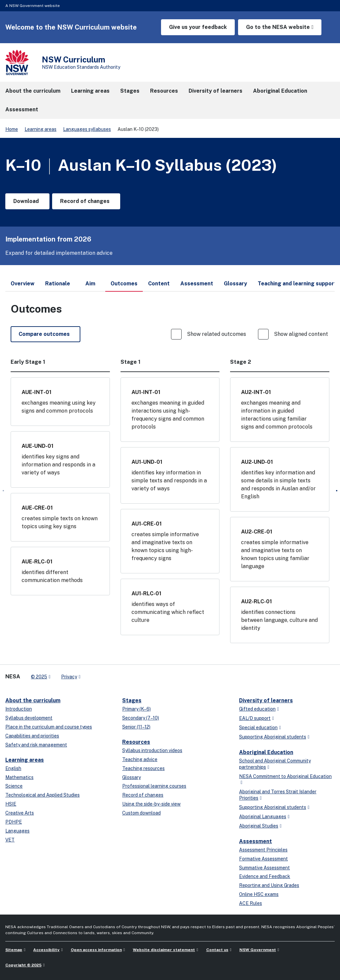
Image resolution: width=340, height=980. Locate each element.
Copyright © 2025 (23, 965)
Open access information (96, 950)
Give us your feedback (198, 27)
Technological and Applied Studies (42, 795)
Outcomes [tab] (124, 286)
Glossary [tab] (235, 284)
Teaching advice (140, 759)
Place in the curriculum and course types (49, 727)
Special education (258, 728)
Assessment (255, 841)
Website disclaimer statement (164, 950)
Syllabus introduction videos (152, 750)
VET (10, 840)
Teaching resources (143, 768)
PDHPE (14, 822)
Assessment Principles (263, 850)
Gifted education (257, 709)
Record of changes (143, 795)
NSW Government (258, 950)
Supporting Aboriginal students (273, 737)
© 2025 (39, 677)
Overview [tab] (23, 284)
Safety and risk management (36, 745)
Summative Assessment (264, 868)
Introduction (19, 709)
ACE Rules (251, 903)
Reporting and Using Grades (269, 885)
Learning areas (41, 129)
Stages (132, 700)
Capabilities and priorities (32, 736)
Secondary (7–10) (141, 718)
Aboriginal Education (266, 752)
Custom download (141, 813)
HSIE (11, 804)
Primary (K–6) (136, 709)
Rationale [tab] (58, 284)
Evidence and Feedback (265, 876)
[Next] (337, 491)
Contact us (217, 950)
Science (14, 786)
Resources (136, 742)
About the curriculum (33, 700)
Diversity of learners (266, 700)
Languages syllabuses (87, 129)
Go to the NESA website (278, 27)
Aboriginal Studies (259, 826)
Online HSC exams (259, 894)
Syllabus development (29, 718)
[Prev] (3, 491)
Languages (17, 831)
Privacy (69, 677)
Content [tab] (159, 284)
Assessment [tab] (197, 284)
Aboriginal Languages (263, 817)
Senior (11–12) (136, 727)
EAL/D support (255, 718)
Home (12, 129)
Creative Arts (20, 813)
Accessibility (46, 950)
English (13, 768)
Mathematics (19, 777)
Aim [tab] (90, 284)
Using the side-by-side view (151, 804)
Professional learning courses (154, 786)
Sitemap (14, 950)
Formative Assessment (263, 859)
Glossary (131, 777)
